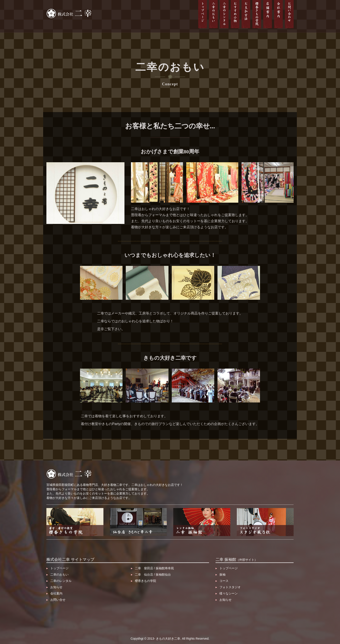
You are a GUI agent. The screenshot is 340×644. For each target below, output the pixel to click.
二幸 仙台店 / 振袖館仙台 (151, 574)
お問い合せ (56, 600)
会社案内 (54, 593)
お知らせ (54, 587)
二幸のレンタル (59, 581)
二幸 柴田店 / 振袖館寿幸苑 (152, 568)
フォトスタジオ (228, 587)
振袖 (221, 574)
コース (222, 581)
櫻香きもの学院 (144, 581)
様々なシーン (227, 593)
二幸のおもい (57, 574)
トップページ (57, 568)
